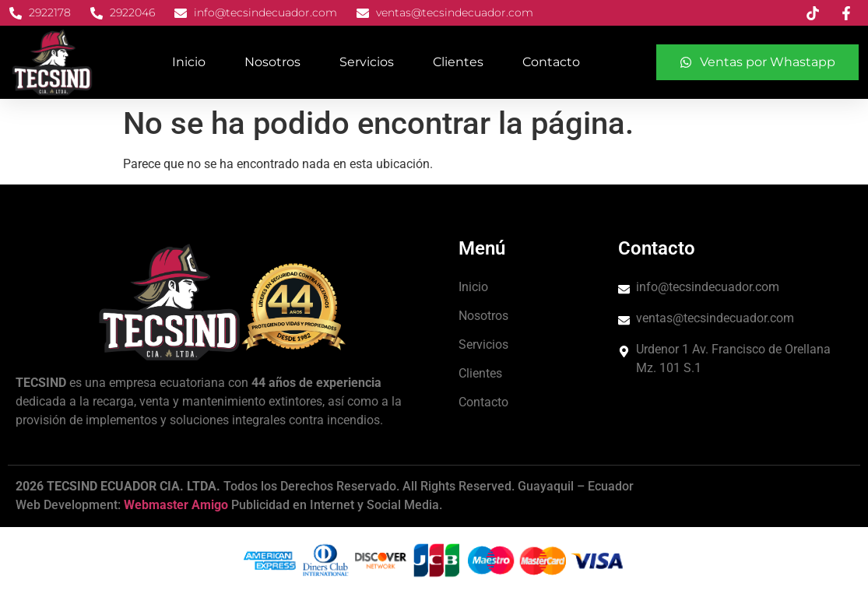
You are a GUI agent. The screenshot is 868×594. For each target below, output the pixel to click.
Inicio (189, 62)
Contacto (551, 62)
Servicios (367, 62)
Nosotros (272, 62)
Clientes (458, 62)
